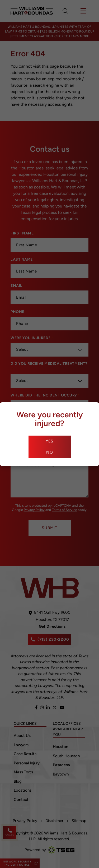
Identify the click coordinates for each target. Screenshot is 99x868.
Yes (49, 441)
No (50, 452)
